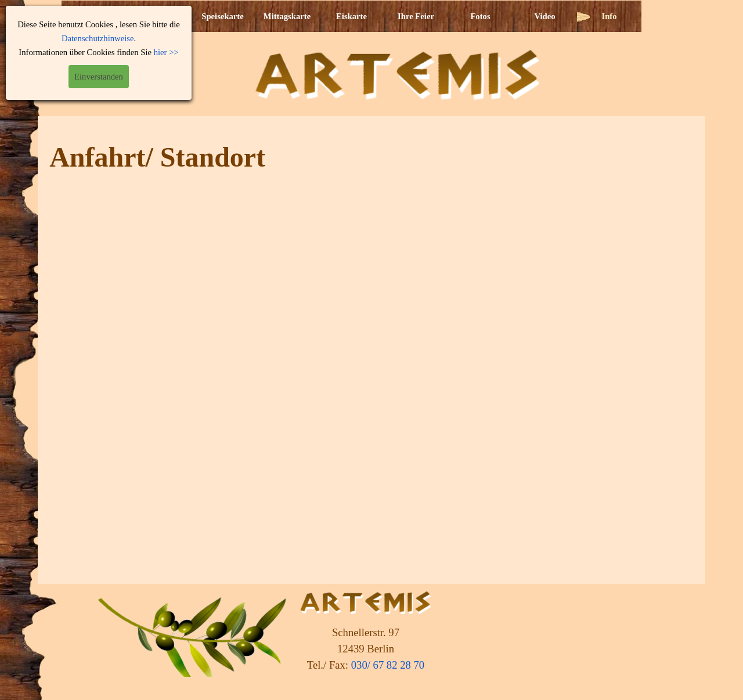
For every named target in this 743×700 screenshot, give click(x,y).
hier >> (166, 52)
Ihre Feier (416, 16)
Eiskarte (351, 16)
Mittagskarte (287, 16)
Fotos (480, 16)
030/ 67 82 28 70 (388, 665)
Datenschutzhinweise (98, 38)
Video (544, 16)
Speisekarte (222, 16)
